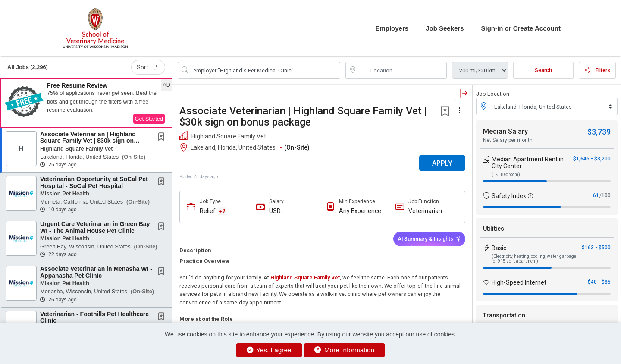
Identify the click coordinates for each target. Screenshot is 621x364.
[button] (86, 103)
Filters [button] (597, 70)
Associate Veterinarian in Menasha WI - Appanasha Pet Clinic (96, 272)
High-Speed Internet (519, 282)
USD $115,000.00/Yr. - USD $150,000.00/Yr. (292, 211)
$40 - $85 (599, 282)
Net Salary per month (508, 140)
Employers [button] (392, 28)
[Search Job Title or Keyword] (265, 70)
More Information (344, 350)
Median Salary (505, 131)
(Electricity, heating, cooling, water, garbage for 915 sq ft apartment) (534, 259)
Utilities (494, 229)
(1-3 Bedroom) (506, 174)
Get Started (149, 119)
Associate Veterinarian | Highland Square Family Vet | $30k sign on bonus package (88, 141)
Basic (499, 248)
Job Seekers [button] (445, 28)
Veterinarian (425, 211)
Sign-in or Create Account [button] (521, 28)
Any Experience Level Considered (362, 211)
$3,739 (599, 132)
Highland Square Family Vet (305, 278)
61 (596, 195)
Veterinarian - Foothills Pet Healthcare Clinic (94, 317)
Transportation (504, 315)
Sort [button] (148, 67)
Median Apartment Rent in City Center (528, 163)
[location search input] (402, 70)
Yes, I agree (269, 350)
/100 (605, 195)
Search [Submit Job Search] (543, 70)
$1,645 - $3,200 (592, 159)
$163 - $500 (596, 248)
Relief (208, 211)
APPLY (442, 163)
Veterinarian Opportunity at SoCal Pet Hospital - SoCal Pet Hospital (94, 182)
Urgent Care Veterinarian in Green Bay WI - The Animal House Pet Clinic (95, 227)
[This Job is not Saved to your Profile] (163, 138)
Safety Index (509, 196)
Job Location (493, 94)
